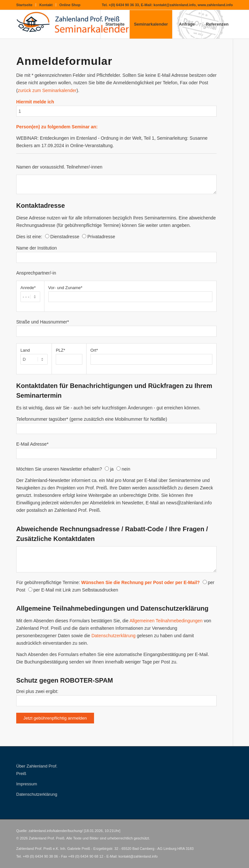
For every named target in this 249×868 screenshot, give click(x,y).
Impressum (27, 784)
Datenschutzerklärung (113, 636)
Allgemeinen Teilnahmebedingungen (166, 621)
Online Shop (70, 5)
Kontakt (46, 5)
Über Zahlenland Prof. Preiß (37, 770)
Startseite (24, 5)
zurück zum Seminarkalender (47, 90)
